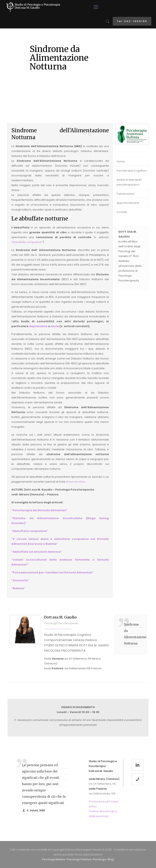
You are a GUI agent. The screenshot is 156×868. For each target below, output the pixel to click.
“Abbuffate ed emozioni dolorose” (37, 552)
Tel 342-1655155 (132, 21)
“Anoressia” (20, 580)
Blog (111, 859)
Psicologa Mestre (54, 859)
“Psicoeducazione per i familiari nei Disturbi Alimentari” (53, 572)
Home (121, 161)
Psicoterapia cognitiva (131, 171)
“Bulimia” (18, 588)
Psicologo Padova (79, 859)
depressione (38, 326)
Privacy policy (98, 801)
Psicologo (99, 859)
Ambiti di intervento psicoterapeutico (129, 182)
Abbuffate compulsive (27, 242)
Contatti (122, 212)
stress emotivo (76, 482)
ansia (55, 326)
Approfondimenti (128, 203)
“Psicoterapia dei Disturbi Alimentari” (39, 510)
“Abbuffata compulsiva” (30, 531)
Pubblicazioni (125, 194)
